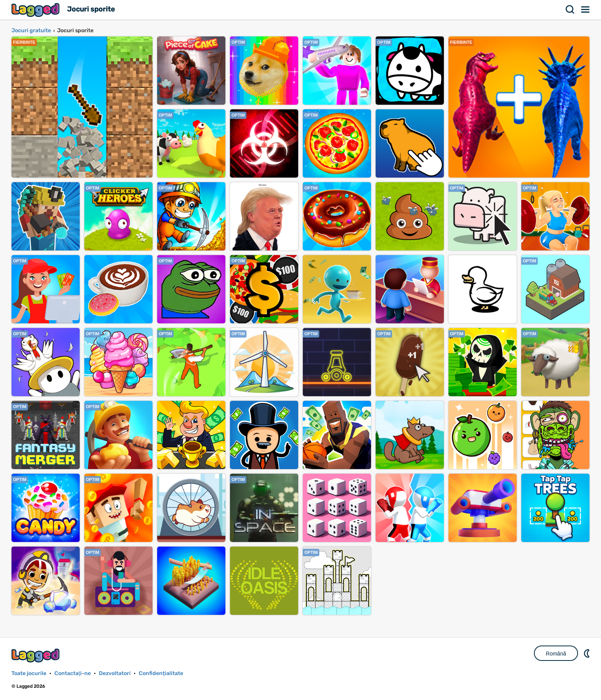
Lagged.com (36, 655)
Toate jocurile (29, 673)
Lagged (36, 10)
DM (588, 653)
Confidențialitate (161, 673)
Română (556, 654)
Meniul (586, 10)
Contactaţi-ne (73, 673)
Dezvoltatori (115, 673)
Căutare (570, 10)
